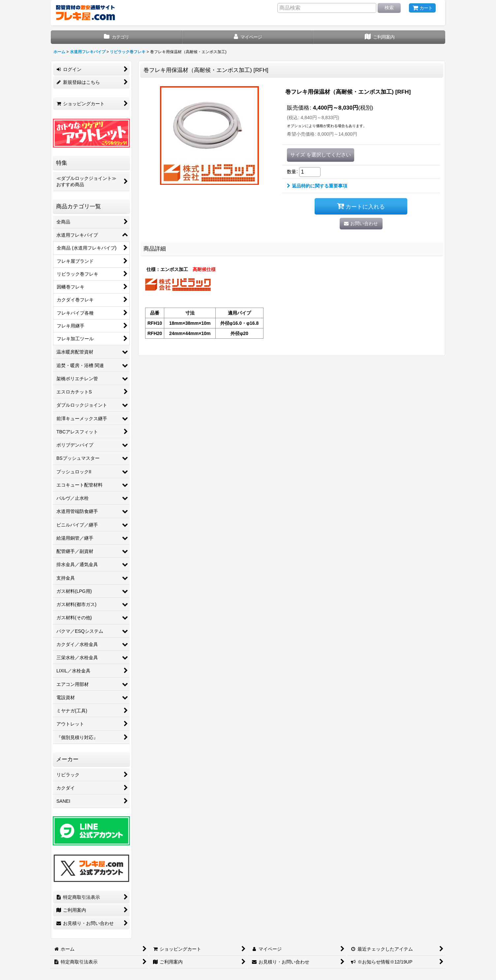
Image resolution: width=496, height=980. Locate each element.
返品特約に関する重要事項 (317, 186)
